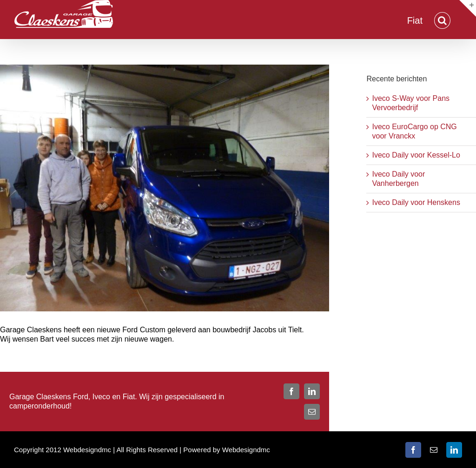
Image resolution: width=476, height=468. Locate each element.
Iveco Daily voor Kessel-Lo (416, 155)
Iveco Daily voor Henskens (416, 202)
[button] (442, 20)
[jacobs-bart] (165, 188)
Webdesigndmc (246, 450)
